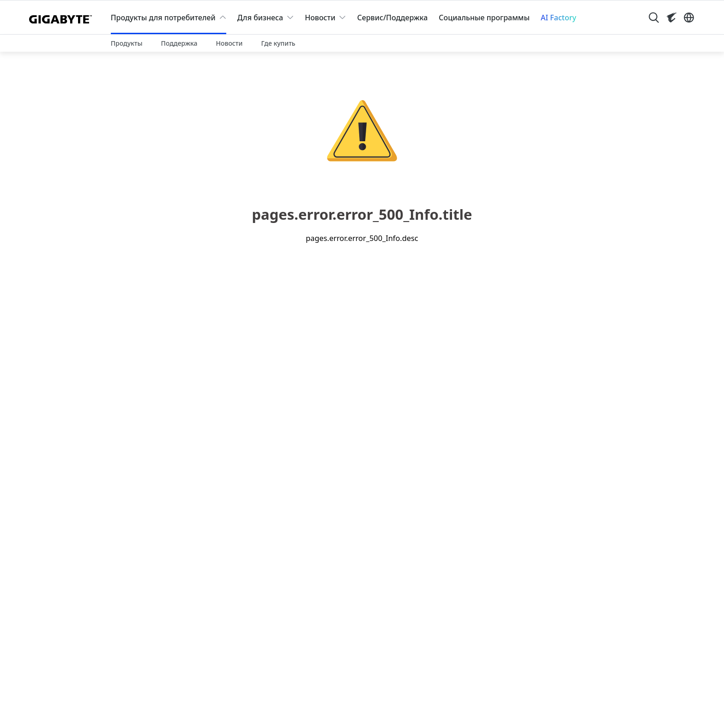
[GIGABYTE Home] (63, 18)
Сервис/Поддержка (392, 18)
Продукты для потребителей (163, 18)
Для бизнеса (260, 18)
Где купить (278, 43)
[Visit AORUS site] (671, 18)
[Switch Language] (689, 18)
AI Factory (558, 18)
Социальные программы (484, 18)
